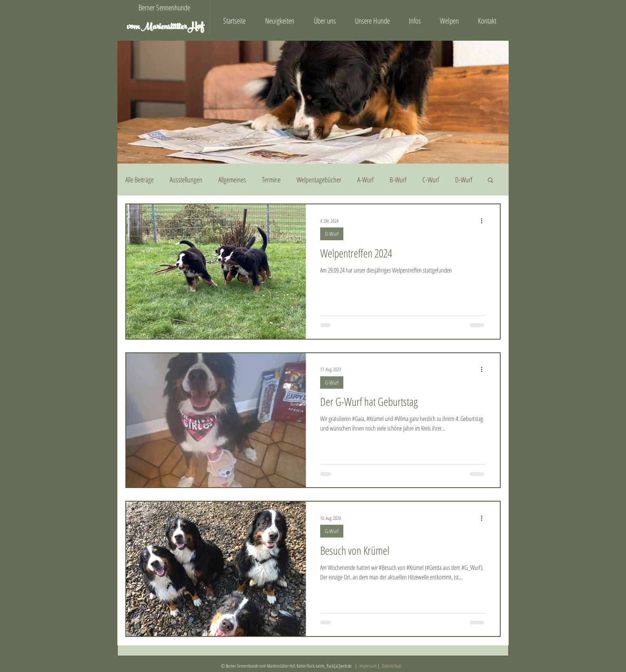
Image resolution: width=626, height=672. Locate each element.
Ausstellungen (186, 180)
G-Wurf (332, 382)
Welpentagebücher (319, 180)
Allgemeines (232, 180)
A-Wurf (365, 180)
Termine (271, 180)
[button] (490, 181)
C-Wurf (431, 180)
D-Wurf (464, 180)
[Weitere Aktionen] (484, 221)
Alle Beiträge (140, 180)
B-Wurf (398, 180)
